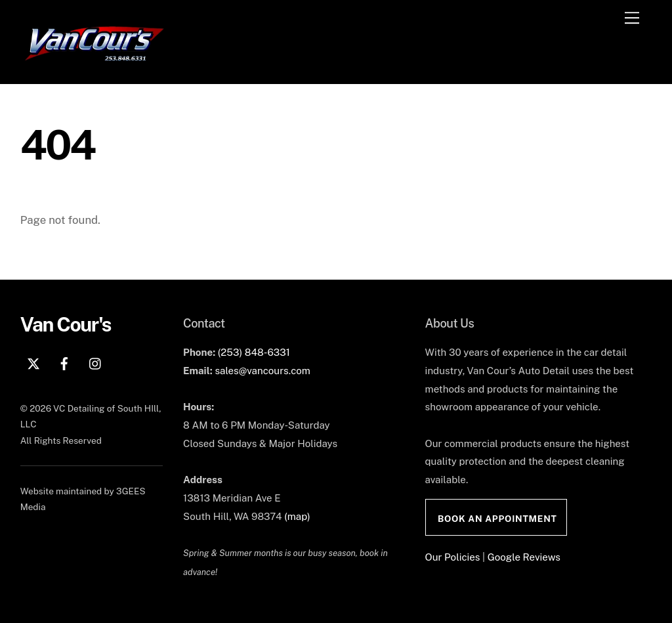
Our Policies (453, 557)
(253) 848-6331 (254, 352)
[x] (33, 362)
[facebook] (64, 362)
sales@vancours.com (262, 371)
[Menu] (632, 18)
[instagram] (96, 362)
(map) (297, 516)
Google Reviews (524, 557)
